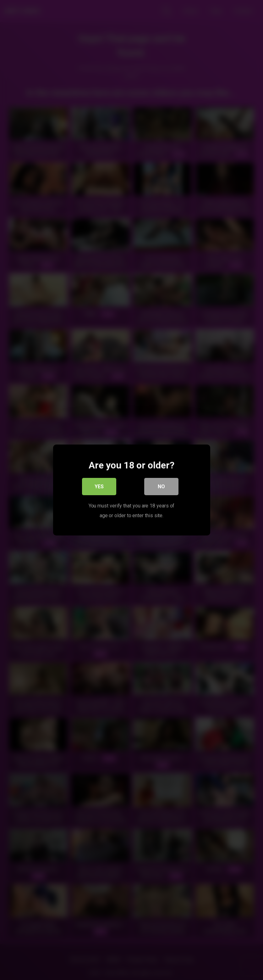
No (161, 487)
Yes (99, 487)
